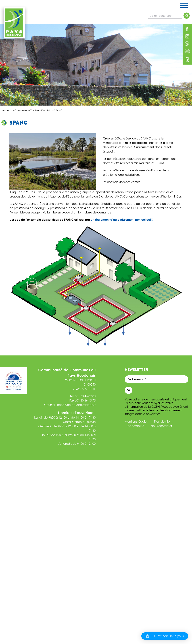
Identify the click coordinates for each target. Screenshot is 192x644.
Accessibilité (136, 426)
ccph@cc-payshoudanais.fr (76, 405)
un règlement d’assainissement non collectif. (122, 220)
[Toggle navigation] (184, 6)
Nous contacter (161, 426)
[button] (165, 636)
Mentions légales (136, 421)
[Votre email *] (156, 379)
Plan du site (162, 421)
